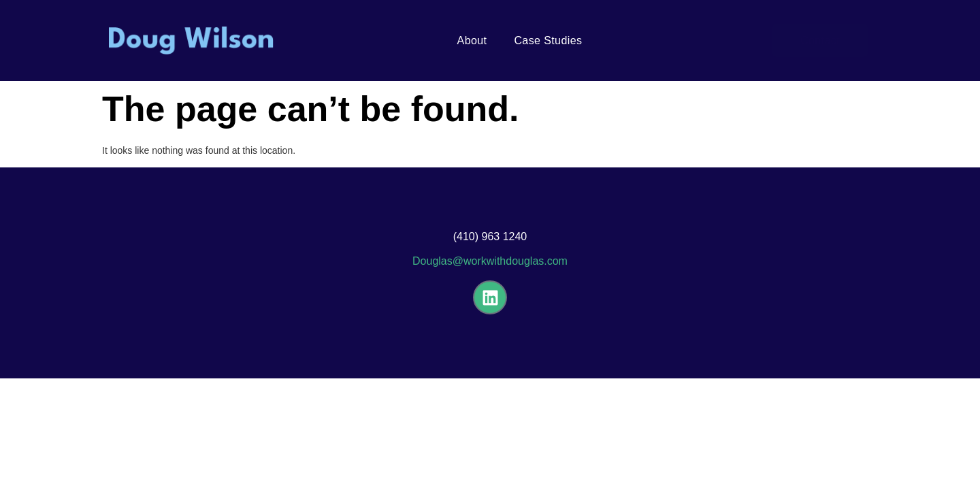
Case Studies (548, 40)
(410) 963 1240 (490, 236)
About (472, 40)
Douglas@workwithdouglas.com (490, 261)
